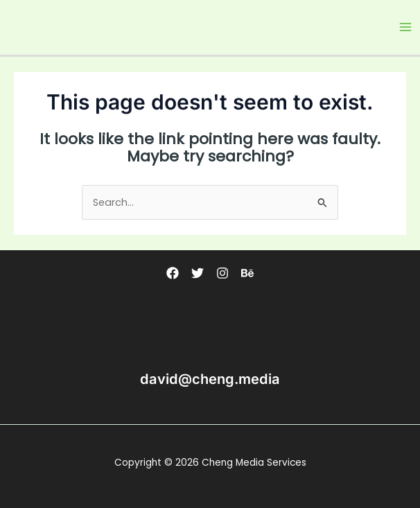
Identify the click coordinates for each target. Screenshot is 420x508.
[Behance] (247, 273)
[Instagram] (222, 273)
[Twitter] (198, 273)
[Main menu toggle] (405, 27)
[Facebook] (173, 273)
